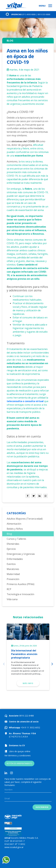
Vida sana (12, 599)
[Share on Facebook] (28, 496)
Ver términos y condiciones (18, 755)
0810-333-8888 (44, 14)
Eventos (11, 564)
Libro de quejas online (20, 751)
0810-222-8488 (26, 716)
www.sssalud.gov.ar (14, 847)
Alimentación (14, 524)
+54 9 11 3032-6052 (30, 727)
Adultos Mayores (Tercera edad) (25, 519)
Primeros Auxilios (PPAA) (21, 584)
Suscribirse (42, 807)
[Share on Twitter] (34, 496)
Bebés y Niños (15, 529)
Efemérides (13, 544)
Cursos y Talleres (16, 539)
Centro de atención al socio (24, 722)
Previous (4, 664)
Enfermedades (15, 559)
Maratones (13, 569)
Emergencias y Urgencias (21, 554)
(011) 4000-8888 (29, 14)
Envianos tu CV (17, 745)
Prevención (13, 579)
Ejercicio (11, 549)
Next (52, 664)
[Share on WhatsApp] (46, 496)
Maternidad (13, 574)
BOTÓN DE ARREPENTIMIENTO (19, 763)
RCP (9, 589)
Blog (9, 534)
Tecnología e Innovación (20, 594)
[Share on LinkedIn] (40, 496)
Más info (28, 683)
